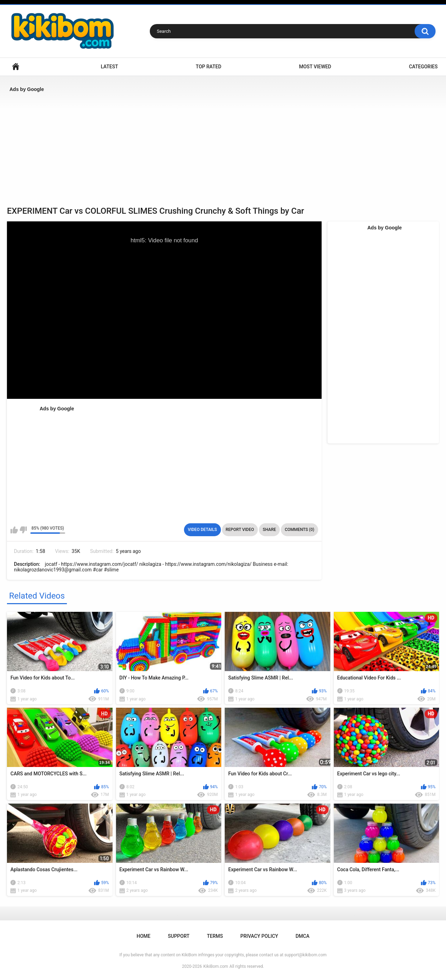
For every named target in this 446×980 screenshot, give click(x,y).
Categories (423, 67)
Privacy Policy (259, 936)
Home (16, 67)
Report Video (240, 530)
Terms (215, 936)
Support (179, 936)
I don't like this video (23, 530)
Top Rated (209, 67)
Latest (109, 67)
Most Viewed (315, 67)
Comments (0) (299, 530)
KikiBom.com (216, 966)
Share (269, 530)
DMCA (302, 936)
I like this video (14, 530)
